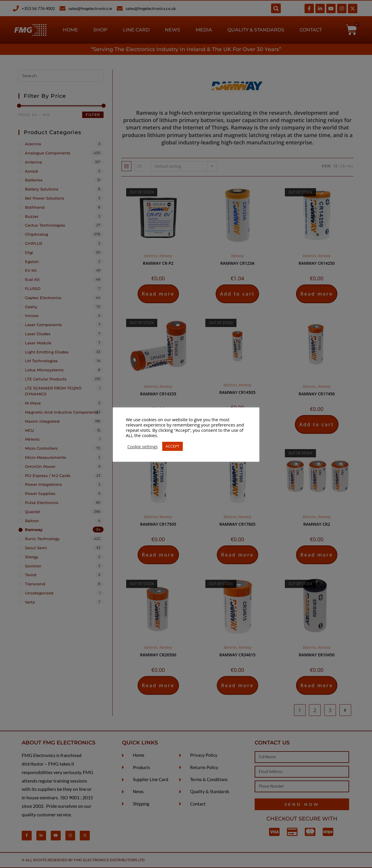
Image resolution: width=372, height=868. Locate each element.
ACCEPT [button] (173, 446)
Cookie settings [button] (143, 446)
